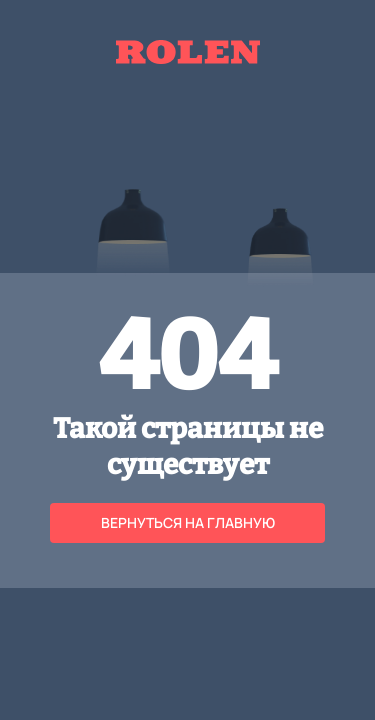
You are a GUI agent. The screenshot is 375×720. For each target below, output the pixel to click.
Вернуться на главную (188, 522)
